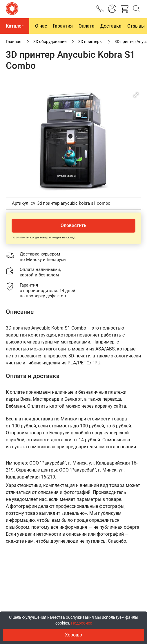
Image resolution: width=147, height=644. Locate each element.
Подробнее (81, 623)
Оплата (87, 26)
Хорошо (73, 635)
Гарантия (63, 26)
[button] (136, 95)
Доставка (111, 26)
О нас (41, 26)
